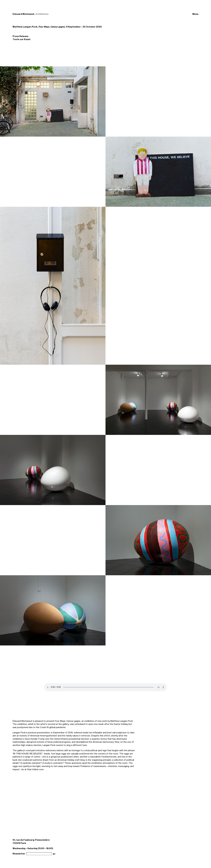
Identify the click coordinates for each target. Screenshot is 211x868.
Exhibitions (42, 14)
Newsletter (19, 854)
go (54, 854)
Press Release (21, 36)
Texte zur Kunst (22, 39)
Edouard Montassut (23, 14)
